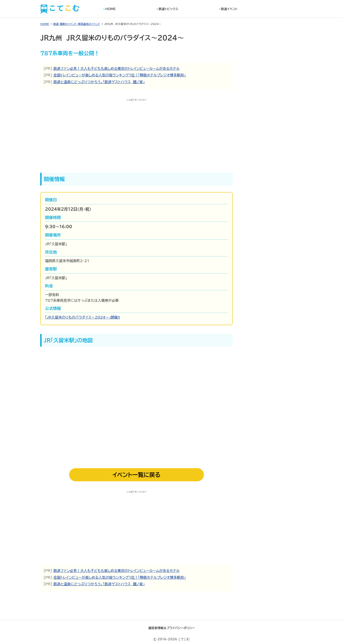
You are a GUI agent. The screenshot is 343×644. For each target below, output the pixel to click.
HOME (111, 9)
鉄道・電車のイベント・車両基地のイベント (77, 24)
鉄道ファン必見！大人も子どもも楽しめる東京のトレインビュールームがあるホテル (116, 69)
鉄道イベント (229, 9)
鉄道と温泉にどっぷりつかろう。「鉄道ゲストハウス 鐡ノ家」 (99, 82)
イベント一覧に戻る (136, 475)
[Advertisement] (136, 133)
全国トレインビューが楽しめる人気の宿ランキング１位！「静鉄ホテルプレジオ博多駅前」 (120, 75)
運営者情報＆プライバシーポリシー (171, 628)
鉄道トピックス (168, 9)
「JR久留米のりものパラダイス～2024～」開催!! (83, 317)
